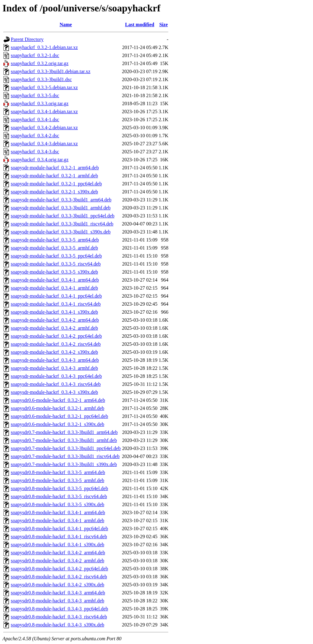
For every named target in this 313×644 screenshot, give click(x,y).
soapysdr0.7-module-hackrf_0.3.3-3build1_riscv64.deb (65, 456)
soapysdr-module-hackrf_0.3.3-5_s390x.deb (54, 272)
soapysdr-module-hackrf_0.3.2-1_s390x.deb (54, 192)
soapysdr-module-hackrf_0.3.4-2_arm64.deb (55, 320)
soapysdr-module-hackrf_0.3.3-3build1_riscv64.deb (62, 224)
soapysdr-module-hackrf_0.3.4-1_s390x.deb (54, 312)
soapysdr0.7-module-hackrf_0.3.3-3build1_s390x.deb (64, 464)
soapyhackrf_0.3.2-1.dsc (35, 55)
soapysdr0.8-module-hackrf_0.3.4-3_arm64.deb (58, 593)
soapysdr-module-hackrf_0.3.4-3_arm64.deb (55, 360)
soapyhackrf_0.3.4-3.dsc (35, 152)
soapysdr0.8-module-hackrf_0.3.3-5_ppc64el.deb (59, 488)
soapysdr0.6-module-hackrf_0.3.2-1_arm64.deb (58, 400)
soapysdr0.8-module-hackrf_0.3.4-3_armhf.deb (58, 601)
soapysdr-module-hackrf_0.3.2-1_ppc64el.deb (56, 184)
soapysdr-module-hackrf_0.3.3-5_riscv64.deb (56, 264)
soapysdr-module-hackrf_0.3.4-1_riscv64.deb (56, 304)
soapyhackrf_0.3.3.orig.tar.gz (40, 103)
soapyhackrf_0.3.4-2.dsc (35, 136)
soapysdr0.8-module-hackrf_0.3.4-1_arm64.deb (58, 512)
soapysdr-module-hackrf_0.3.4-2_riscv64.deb (56, 344)
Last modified (140, 25)
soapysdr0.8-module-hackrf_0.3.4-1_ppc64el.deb (59, 528)
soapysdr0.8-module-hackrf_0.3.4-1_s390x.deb (58, 545)
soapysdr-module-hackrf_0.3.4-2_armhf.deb (54, 328)
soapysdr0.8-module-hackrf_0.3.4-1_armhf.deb (58, 520)
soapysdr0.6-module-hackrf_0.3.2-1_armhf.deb (58, 408)
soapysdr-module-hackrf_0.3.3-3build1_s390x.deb (61, 232)
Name (66, 25)
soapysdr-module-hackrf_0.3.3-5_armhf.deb (54, 248)
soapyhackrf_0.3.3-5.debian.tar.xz (44, 87)
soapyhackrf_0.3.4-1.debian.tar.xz (44, 111)
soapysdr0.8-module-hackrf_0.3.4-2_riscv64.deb (59, 577)
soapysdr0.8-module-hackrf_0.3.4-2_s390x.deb (58, 585)
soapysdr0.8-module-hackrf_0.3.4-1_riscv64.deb (59, 537)
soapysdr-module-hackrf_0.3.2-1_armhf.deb (54, 176)
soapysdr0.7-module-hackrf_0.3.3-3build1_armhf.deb (64, 440)
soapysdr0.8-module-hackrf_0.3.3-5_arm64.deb (58, 472)
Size (163, 25)
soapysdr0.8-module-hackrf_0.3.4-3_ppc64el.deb (59, 609)
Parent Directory (27, 39)
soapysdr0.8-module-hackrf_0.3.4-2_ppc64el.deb (59, 569)
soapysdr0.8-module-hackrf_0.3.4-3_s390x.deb (58, 625)
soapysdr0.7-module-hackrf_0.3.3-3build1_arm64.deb (64, 432)
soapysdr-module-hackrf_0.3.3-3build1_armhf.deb (61, 208)
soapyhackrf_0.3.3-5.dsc (35, 95)
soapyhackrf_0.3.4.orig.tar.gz (40, 160)
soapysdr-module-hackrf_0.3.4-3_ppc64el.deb (56, 376)
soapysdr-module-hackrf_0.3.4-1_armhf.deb (54, 288)
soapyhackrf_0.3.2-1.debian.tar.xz (44, 47)
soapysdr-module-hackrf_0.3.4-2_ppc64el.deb (56, 336)
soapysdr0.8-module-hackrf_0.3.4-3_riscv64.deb (59, 617)
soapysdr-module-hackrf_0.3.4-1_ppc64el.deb (56, 296)
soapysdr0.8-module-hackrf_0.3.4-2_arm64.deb (58, 553)
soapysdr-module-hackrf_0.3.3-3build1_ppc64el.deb (63, 216)
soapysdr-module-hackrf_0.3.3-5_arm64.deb (55, 240)
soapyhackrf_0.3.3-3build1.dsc (41, 79)
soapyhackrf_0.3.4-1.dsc (35, 120)
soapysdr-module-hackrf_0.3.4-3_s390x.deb (54, 392)
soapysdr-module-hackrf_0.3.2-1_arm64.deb (55, 168)
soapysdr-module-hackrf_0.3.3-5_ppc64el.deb (56, 256)
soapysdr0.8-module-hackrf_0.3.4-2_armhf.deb (58, 561)
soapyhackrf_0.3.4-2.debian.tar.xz (44, 128)
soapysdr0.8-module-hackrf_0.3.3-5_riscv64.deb (59, 496)
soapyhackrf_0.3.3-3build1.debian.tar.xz (51, 71)
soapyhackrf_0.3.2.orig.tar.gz (40, 63)
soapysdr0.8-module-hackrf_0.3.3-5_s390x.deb (58, 504)
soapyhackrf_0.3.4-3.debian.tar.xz (44, 144)
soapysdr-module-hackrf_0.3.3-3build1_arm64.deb (61, 200)
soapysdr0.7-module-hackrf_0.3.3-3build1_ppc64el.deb (66, 448)
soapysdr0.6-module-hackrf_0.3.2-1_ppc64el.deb (59, 416)
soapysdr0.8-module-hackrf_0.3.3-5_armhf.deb (58, 480)
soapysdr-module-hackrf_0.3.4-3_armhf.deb (54, 368)
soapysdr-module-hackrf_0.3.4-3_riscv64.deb (56, 384)
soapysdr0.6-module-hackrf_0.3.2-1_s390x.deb (58, 424)
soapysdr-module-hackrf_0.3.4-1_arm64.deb (55, 280)
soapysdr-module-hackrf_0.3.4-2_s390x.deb (54, 352)
